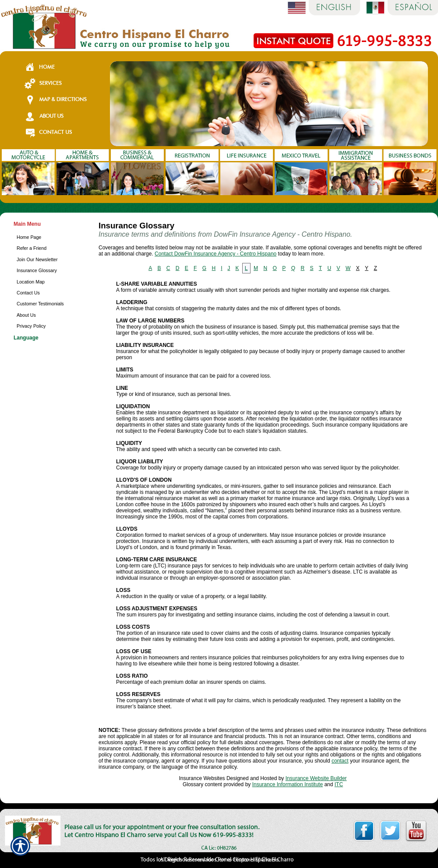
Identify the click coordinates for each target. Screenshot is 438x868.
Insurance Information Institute (288, 784)
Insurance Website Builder (316, 778)
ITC (339, 784)
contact (340, 761)
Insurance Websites (202, 778)
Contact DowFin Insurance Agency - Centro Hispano (215, 254)
